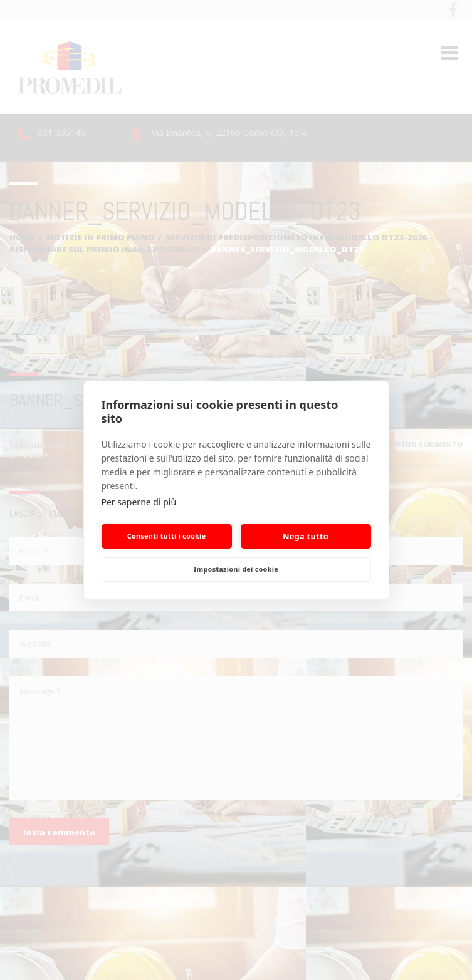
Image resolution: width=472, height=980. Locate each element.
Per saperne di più (139, 502)
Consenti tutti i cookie (167, 536)
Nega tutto (306, 536)
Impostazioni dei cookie (236, 569)
